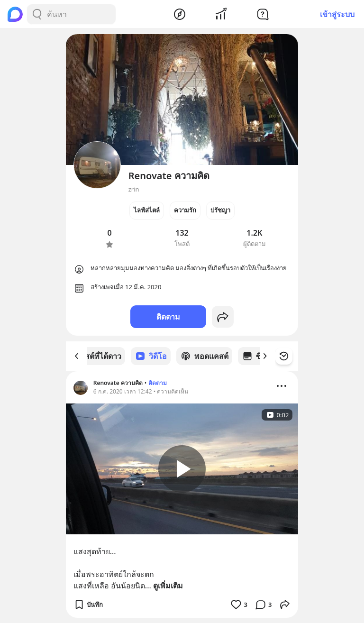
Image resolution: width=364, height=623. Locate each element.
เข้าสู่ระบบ (337, 14)
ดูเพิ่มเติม (168, 585)
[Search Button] (37, 14)
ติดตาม (168, 317)
